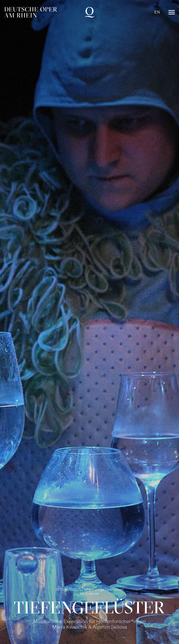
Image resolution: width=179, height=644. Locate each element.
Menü (172, 12)
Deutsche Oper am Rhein (31, 12)
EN (157, 12)
